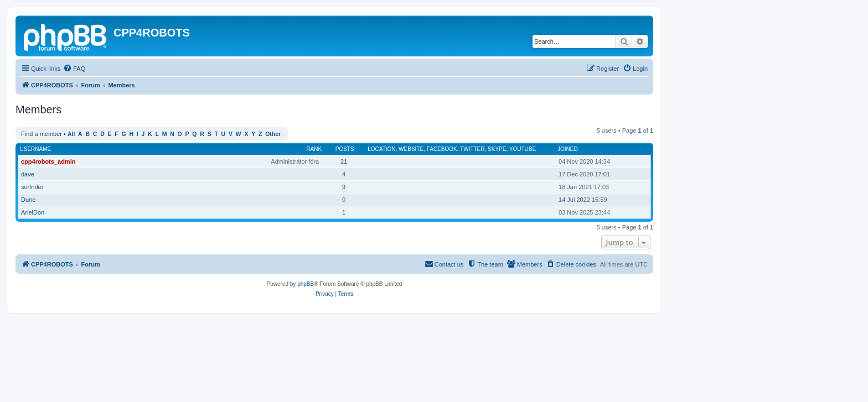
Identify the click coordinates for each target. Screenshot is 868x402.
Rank (314, 149)
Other (273, 134)
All (71, 134)
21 (344, 161)
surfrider (32, 187)
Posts (345, 149)
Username (36, 149)
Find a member (42, 134)
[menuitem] (74, 69)
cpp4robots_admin (48, 161)
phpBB (306, 284)
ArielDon (33, 212)
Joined (568, 149)
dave (28, 174)
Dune (28, 200)
